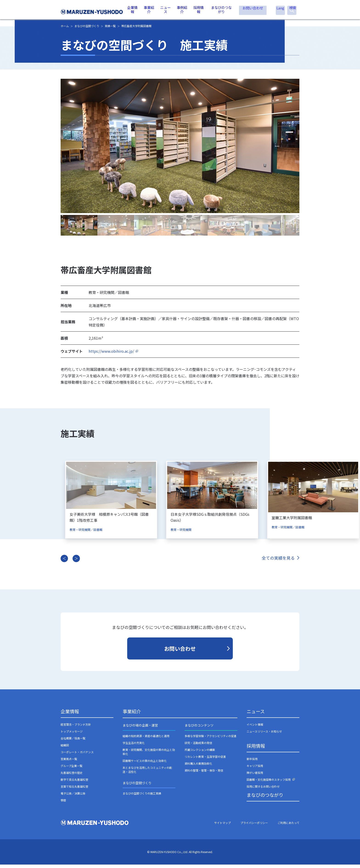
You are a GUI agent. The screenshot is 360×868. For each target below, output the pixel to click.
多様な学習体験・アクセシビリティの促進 (211, 739)
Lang (280, 12)
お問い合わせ (253, 12)
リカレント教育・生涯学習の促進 (205, 760)
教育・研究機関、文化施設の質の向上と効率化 (149, 755)
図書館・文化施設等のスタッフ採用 (269, 783)
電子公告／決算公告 (73, 797)
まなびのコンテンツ (199, 729)
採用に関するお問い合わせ (263, 790)
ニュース (166, 11)
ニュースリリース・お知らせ (264, 735)
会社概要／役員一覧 (73, 742)
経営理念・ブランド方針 (76, 728)
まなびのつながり (221, 11)
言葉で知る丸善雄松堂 (74, 790)
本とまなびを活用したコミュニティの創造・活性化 (147, 773)
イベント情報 (255, 728)
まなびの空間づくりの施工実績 (142, 797)
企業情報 (133, 11)
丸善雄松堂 (92, 12)
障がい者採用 (255, 776)
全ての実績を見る (278, 561)
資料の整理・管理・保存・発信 (204, 774)
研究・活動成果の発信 (198, 746)
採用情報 (199, 11)
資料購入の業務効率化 (198, 767)
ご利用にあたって (288, 826)
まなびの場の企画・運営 (140, 729)
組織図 (65, 749)
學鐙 (63, 804)
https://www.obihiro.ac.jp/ (111, 355)
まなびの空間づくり (137, 786)
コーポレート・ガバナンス (77, 756)
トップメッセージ (72, 735)
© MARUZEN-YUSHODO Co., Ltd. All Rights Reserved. (180, 855)
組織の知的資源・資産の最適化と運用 (146, 739)
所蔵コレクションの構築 (200, 753)
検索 (292, 12)
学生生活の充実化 (134, 746)
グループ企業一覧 (72, 769)
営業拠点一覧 (69, 762)
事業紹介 (149, 11)
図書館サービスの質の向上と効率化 (145, 764)
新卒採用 (252, 762)
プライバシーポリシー (254, 826)
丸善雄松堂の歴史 (72, 776)
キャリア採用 (255, 769)
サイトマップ (222, 826)
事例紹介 (182, 11)
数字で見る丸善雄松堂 (74, 783)
